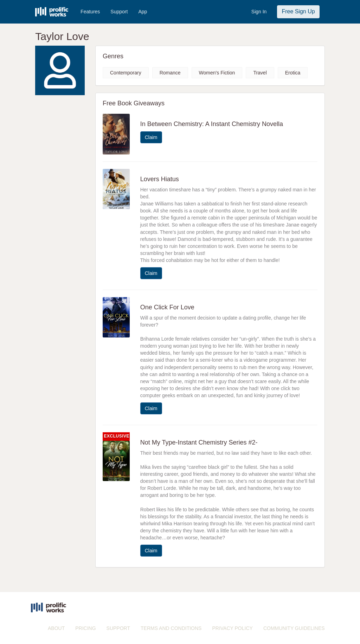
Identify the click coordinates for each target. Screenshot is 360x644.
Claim (151, 137)
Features (90, 12)
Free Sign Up (298, 11)
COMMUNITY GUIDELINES (294, 628)
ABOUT (56, 628)
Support (119, 12)
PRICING (85, 628)
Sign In (259, 12)
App (143, 12)
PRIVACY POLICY (232, 628)
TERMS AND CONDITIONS (171, 628)
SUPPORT (118, 628)
